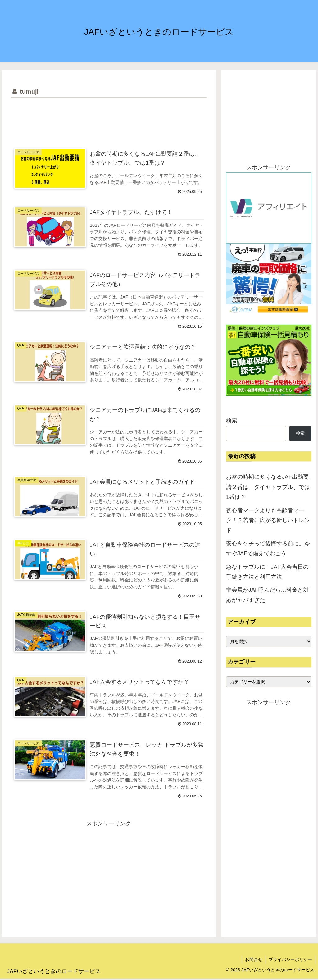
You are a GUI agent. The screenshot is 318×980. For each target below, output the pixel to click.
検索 (232, 421)
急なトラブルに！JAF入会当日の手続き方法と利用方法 (267, 572)
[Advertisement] (109, 119)
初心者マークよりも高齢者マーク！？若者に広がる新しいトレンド (268, 520)
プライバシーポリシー (290, 960)
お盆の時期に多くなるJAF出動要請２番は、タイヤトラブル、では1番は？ (268, 487)
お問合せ (253, 960)
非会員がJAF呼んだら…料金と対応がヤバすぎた (267, 595)
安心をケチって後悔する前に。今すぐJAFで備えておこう (268, 549)
